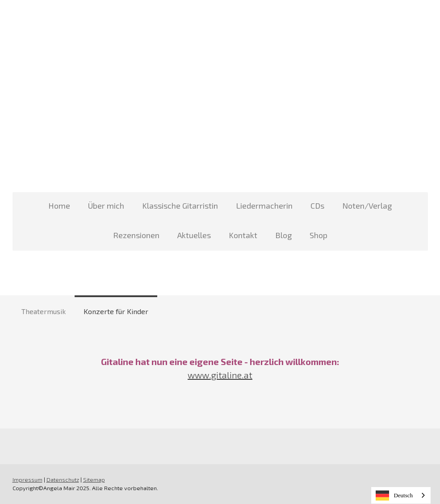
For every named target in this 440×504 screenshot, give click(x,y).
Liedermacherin (264, 206)
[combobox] (401, 495)
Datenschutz (63, 479)
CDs (317, 206)
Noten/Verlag (367, 206)
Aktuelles (194, 235)
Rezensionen (136, 235)
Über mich (106, 206)
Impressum (27, 479)
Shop (318, 235)
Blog (283, 235)
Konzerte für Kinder (116, 311)
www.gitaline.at (220, 375)
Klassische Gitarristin (180, 206)
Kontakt (243, 235)
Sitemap (94, 479)
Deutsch (394, 496)
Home (59, 206)
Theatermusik (44, 311)
